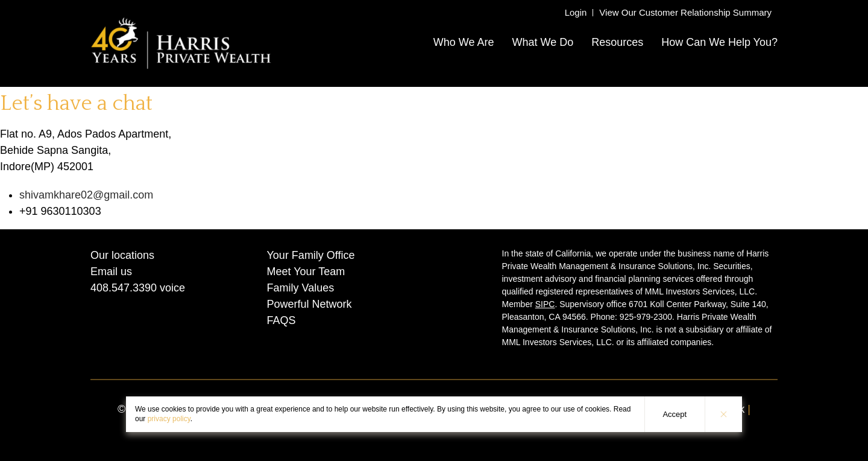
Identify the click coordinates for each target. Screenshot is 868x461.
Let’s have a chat (76, 103)
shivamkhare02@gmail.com (86, 195)
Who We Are (464, 42)
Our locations (122, 255)
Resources (617, 42)
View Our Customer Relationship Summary (685, 12)
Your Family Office (311, 255)
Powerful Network (310, 304)
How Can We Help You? (719, 42)
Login (576, 12)
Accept (675, 414)
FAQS (281, 320)
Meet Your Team (306, 272)
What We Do (542, 42)
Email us (111, 272)
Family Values (301, 288)
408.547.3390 (124, 288)
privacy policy (169, 419)
